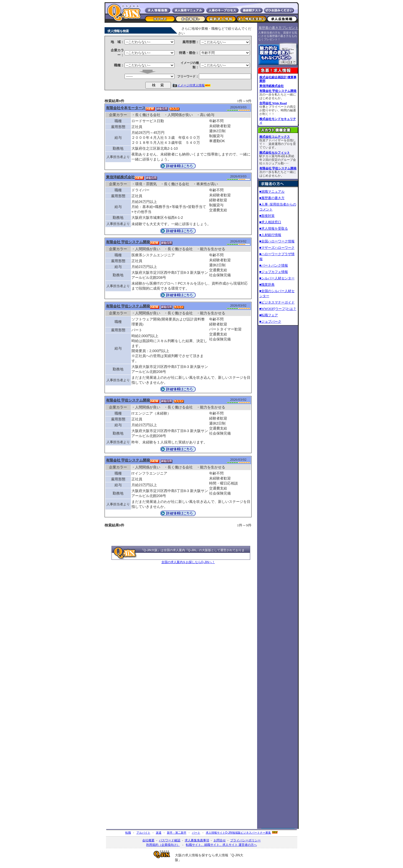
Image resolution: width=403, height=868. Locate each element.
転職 (128, 833)
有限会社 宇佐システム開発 (278, 91)
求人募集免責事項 (197, 840)
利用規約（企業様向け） (163, 845)
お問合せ (220, 840)
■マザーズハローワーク (277, 248)
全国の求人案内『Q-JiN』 (181, 550)
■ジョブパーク (270, 322)
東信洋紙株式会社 (272, 86)
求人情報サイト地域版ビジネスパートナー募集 (239, 833)
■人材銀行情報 (270, 235)
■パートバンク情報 (274, 265)
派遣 (159, 833)
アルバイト (143, 833)
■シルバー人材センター (277, 278)
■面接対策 (267, 216)
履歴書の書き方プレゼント (278, 28)
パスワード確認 (170, 840)
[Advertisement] (278, 412)
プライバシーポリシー (245, 840)
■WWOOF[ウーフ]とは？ (278, 309)
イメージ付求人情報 (191, 85)
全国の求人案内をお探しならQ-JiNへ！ (188, 562)
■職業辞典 (267, 285)
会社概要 (148, 840)
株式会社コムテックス (275, 137)
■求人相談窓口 (270, 222)
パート (196, 833)
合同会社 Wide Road (273, 103)
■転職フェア (269, 315)
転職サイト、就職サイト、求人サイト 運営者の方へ (221, 845)
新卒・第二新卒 (177, 833)
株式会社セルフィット (275, 152)
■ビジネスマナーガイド (277, 302)
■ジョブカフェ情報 (274, 272)
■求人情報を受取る (274, 229)
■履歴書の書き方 (272, 198)
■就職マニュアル (272, 192)
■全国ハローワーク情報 (277, 241)
